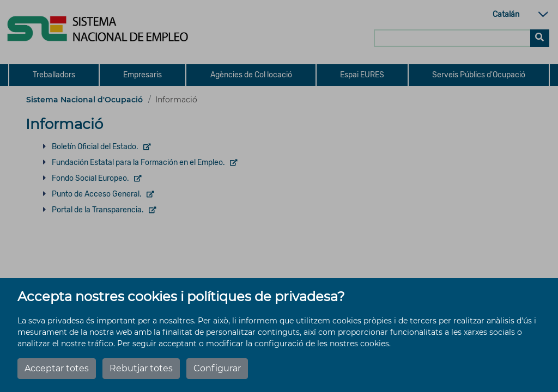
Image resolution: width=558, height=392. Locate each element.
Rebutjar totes (141, 368)
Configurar (217, 368)
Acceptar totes (57, 368)
